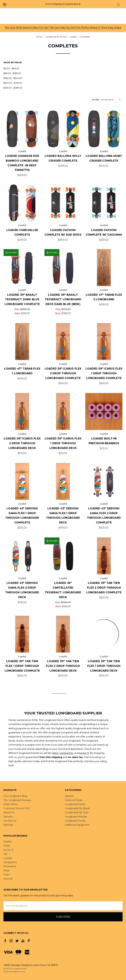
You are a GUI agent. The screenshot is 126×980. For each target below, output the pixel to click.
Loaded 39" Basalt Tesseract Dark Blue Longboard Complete (22, 300)
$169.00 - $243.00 (13, 78)
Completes (85, 37)
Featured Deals (74, 800)
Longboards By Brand (56, 37)
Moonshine (10, 866)
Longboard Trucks (75, 821)
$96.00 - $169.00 (12, 73)
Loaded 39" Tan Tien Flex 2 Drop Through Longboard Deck (63, 666)
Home (39, 37)
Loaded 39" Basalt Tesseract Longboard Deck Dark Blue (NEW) (63, 300)
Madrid (7, 842)
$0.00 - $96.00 (11, 68)
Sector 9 (84, 753)
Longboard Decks (75, 804)
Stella (7, 846)
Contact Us (10, 821)
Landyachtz (66, 753)
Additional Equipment (77, 825)
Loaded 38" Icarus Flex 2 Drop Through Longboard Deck (22, 443)
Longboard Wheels (76, 817)
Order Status (11, 804)
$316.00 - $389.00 (13, 88)
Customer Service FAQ (17, 808)
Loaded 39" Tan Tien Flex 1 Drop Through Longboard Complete (22, 666)
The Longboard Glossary (17, 800)
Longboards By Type (77, 812)
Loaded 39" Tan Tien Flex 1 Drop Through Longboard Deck (104, 666)
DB (5, 854)
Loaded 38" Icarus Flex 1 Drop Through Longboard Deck (63, 443)
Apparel (69, 796)
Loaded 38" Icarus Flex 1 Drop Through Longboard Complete (104, 373)
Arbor (55, 753)
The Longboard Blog (15, 796)
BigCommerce (20, 972)
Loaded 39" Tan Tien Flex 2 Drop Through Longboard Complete (104, 588)
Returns (8, 817)
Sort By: (95, 100)
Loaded (73, 37)
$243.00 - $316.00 (13, 83)
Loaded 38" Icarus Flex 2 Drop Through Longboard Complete (63, 373)
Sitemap (8, 825)
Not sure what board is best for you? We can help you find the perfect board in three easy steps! (63, 27)
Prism (7, 875)
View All (8, 879)
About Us (9, 812)
